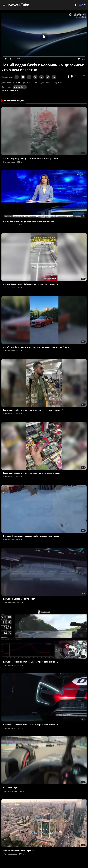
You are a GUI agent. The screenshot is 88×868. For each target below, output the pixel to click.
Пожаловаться (10, 90)
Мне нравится (68, 77)
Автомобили (20, 87)
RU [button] (82, 5)
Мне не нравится (72, 77)
